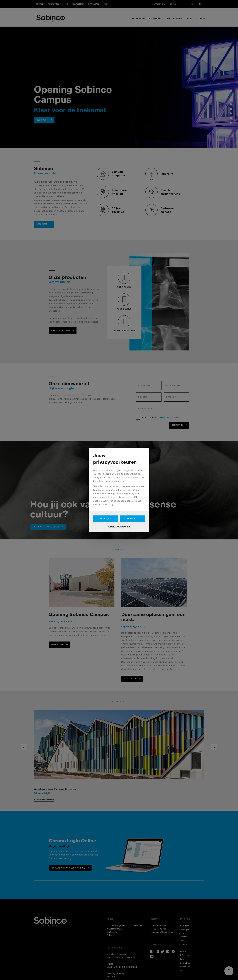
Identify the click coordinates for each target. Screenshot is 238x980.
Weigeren (106, 519)
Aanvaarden (132, 519)
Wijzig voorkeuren (119, 527)
